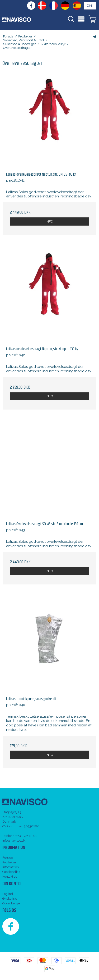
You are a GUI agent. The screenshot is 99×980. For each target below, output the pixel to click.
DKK (90, 6)
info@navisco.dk (14, 841)
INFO (49, 221)
